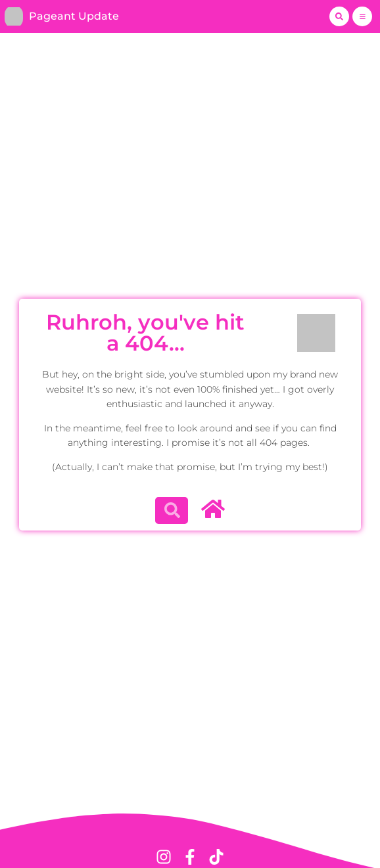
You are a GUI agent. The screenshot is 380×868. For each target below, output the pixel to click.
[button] (339, 16)
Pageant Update (74, 16)
